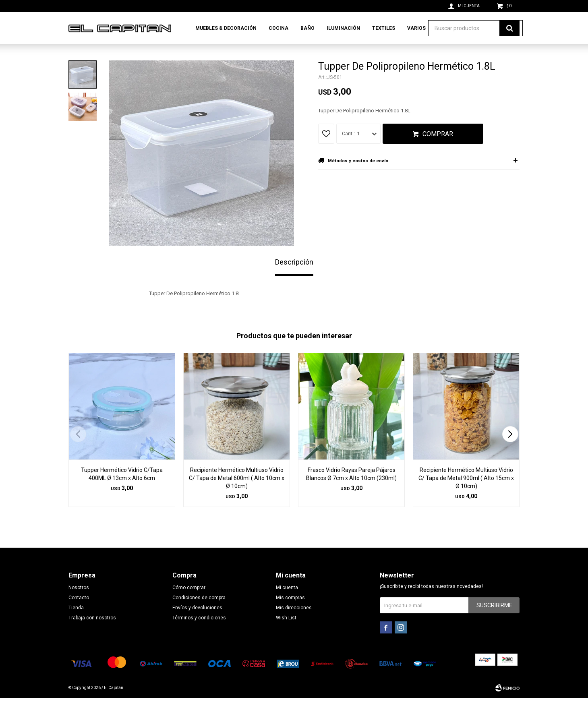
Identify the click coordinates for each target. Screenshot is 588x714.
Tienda (76, 624)
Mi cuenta (287, 604)
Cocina (278, 28)
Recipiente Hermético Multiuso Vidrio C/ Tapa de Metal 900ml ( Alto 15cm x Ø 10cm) (466, 494)
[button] (510, 450)
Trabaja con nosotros (92, 634)
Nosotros (79, 604)
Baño (307, 28)
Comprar (438, 150)
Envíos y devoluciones (197, 624)
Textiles (384, 28)
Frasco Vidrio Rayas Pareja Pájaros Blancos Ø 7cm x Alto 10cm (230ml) (351, 490)
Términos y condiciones (199, 634)
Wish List (286, 634)
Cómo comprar (189, 604)
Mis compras (290, 614)
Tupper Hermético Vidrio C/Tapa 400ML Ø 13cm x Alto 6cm (122, 490)
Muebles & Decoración (226, 28)
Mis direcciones (294, 624)
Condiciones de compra (199, 614)
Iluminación (343, 28)
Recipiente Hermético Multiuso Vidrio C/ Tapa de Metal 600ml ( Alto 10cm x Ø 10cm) (237, 494)
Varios (416, 28)
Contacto (79, 614)
